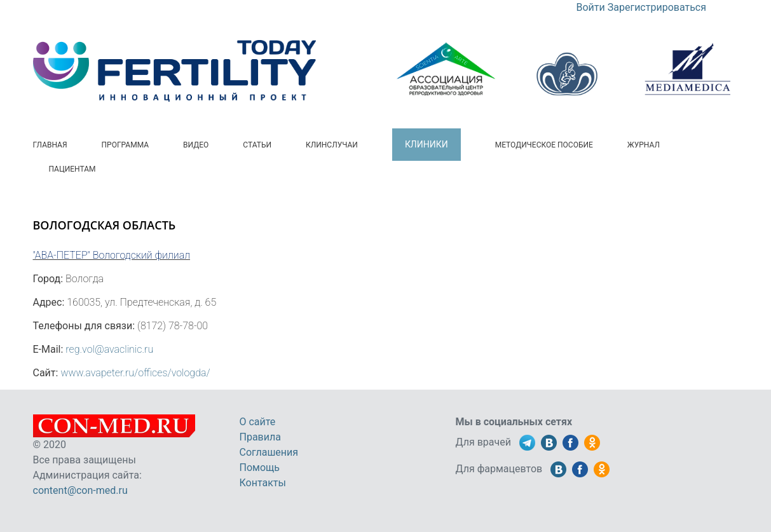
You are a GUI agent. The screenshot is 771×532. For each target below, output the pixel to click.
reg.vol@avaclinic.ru (109, 349)
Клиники (426, 144)
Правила (260, 437)
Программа (126, 145)
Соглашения (269, 452)
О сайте (258, 422)
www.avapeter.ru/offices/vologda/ (135, 373)
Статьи (257, 145)
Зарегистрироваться (657, 7)
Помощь (260, 467)
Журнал (644, 145)
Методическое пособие (544, 145)
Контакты (263, 483)
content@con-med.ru (80, 490)
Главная (50, 145)
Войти (591, 7)
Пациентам (72, 169)
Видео (196, 145)
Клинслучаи (332, 145)
